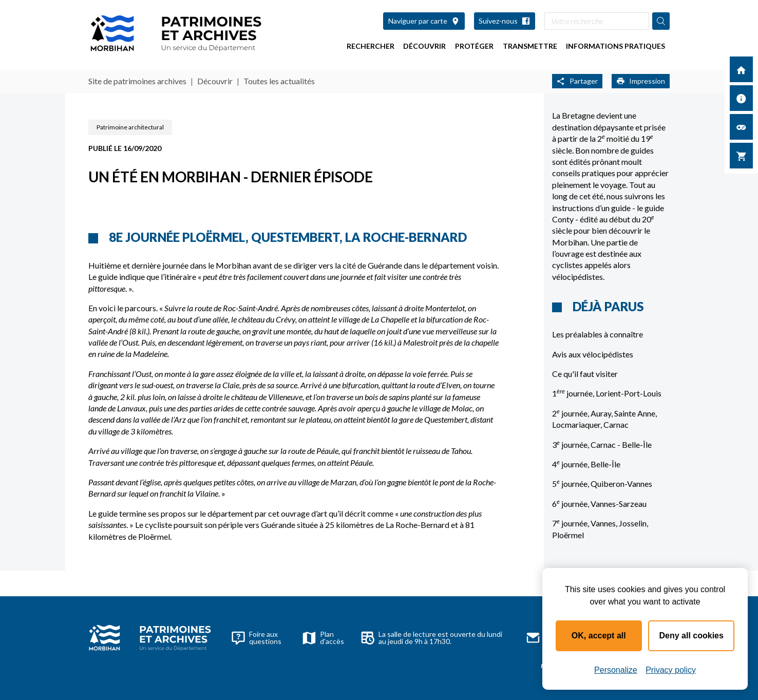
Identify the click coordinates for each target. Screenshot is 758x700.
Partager (577, 81)
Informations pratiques (615, 46)
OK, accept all (599, 636)
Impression (641, 81)
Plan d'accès (323, 638)
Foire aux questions (257, 638)
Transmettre (530, 46)
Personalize (616, 670)
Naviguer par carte (424, 21)
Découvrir (424, 46)
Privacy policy (671, 670)
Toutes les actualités (279, 81)
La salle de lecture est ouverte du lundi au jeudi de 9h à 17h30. (432, 638)
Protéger (474, 46)
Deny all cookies (691, 636)
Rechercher (371, 46)
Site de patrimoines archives (137, 81)
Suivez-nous (504, 21)
